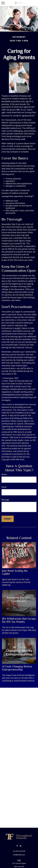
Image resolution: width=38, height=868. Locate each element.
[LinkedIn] (21, 846)
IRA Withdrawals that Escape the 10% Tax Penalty (19, 620)
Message (5, 500)
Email (4, 487)
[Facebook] (17, 846)
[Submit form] (8, 519)
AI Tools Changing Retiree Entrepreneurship (17, 668)
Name (4, 474)
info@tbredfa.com (19, 855)
